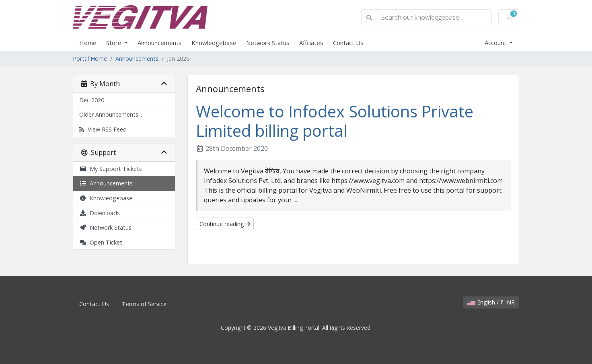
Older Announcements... (111, 114)
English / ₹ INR (491, 302)
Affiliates (311, 43)
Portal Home (90, 59)
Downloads (100, 213)
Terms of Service (144, 304)
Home (88, 43)
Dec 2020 (92, 100)
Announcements (160, 43)
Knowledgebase (214, 43)
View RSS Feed (103, 129)
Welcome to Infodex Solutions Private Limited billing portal (335, 121)
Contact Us (348, 43)
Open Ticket (101, 242)
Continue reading (225, 224)
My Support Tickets (111, 169)
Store (115, 43)
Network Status (268, 43)
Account (496, 43)
